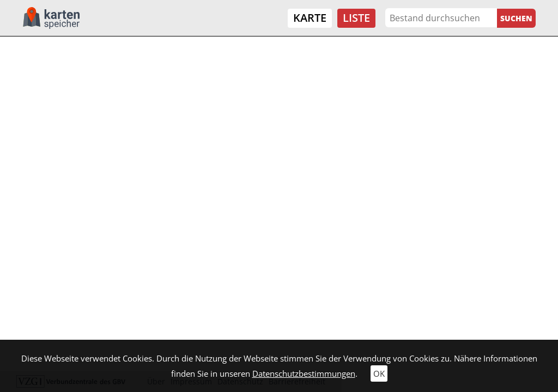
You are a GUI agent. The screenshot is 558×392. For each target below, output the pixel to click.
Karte (310, 18)
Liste (356, 18)
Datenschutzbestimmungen (304, 373)
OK (379, 373)
